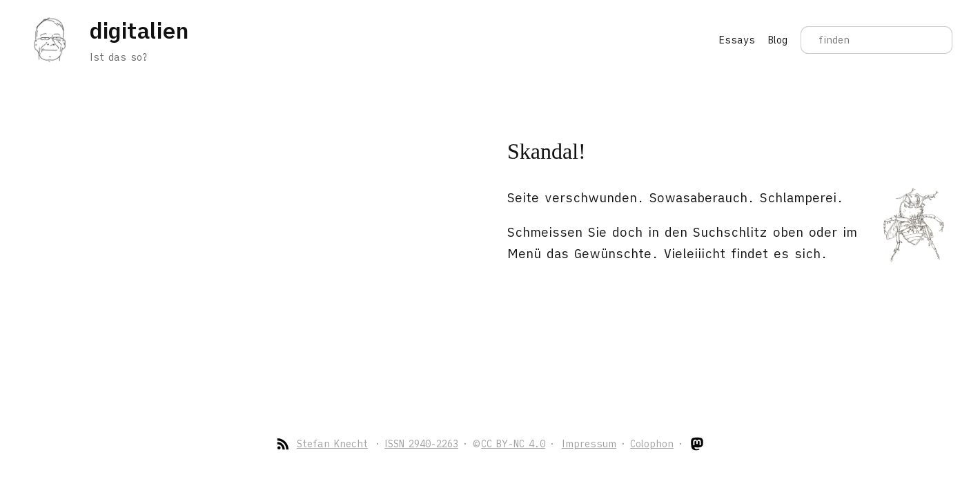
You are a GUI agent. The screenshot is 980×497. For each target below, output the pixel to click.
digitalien (139, 30)
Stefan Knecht (332, 444)
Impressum (589, 444)
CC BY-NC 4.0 (513, 444)
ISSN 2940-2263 (421, 444)
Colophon (652, 444)
